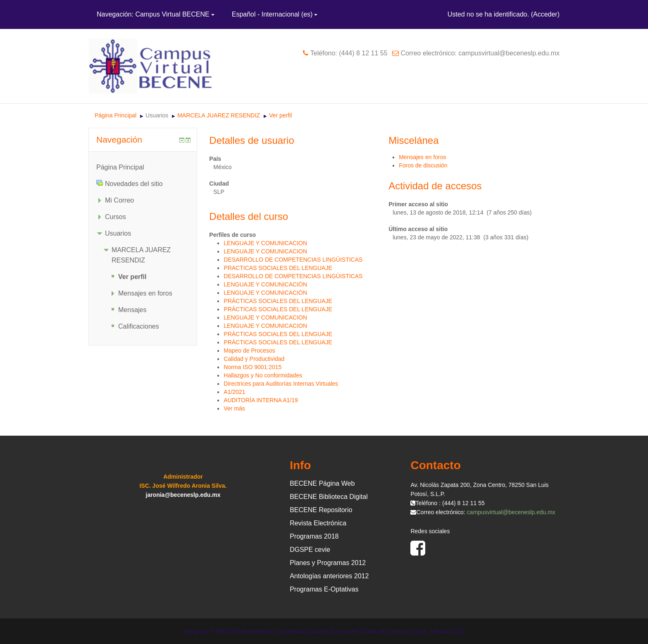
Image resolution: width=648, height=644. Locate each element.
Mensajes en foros (422, 157)
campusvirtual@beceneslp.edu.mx (511, 512)
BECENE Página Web (322, 483)
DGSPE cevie (310, 550)
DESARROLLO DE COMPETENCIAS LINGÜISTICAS (293, 260)
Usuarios (157, 115)
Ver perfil (280, 115)
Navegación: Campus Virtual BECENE (156, 14)
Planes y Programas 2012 (328, 563)
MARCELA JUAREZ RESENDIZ (219, 115)
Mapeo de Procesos (249, 351)
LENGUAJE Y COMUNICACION (265, 243)
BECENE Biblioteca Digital (329, 497)
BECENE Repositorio (321, 510)
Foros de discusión (423, 165)
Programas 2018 (314, 536)
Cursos (116, 217)
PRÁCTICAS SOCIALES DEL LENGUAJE (278, 301)
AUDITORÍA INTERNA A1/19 (261, 400)
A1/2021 (234, 392)
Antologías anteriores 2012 (329, 576)
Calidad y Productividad (254, 359)
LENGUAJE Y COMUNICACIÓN (265, 284)
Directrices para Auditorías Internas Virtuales (281, 384)
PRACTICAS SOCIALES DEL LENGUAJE (278, 268)
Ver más (234, 408)
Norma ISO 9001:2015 (253, 367)
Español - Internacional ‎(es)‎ (275, 14)
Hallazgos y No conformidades (263, 375)
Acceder (545, 14)
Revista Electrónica (318, 523)
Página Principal (116, 115)
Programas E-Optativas (324, 589)
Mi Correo (119, 200)
